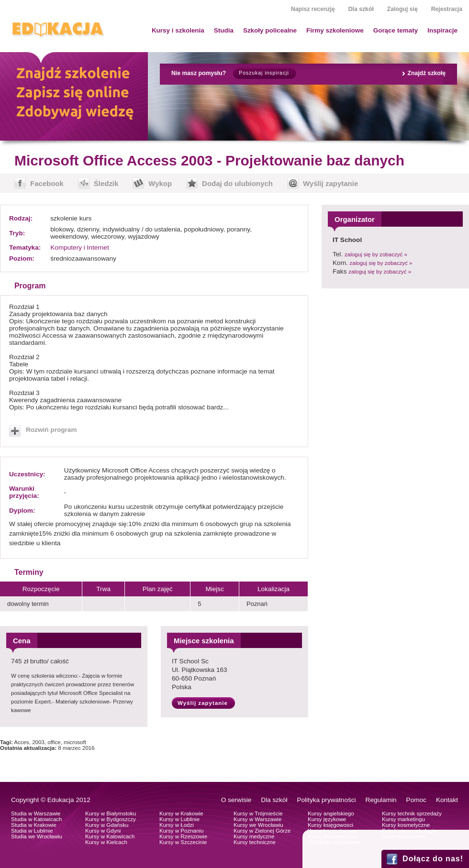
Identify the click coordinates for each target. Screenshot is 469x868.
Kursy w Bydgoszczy (111, 819)
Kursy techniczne (255, 842)
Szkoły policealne (270, 30)
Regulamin (381, 800)
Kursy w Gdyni (103, 831)
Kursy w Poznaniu (181, 831)
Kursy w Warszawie (257, 819)
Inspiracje (442, 30)
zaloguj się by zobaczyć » (376, 254)
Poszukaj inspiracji (264, 73)
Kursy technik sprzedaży (412, 813)
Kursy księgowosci (330, 825)
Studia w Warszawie (36, 813)
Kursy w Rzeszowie (183, 836)
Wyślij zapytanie (330, 183)
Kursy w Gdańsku (107, 825)
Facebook (47, 183)
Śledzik (106, 183)
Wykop (160, 183)
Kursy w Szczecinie (183, 842)
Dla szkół (361, 9)
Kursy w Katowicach (110, 836)
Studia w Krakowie (34, 825)
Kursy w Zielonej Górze (262, 831)
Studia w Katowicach (37, 819)
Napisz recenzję (313, 9)
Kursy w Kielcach (106, 842)
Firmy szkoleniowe (335, 30)
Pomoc (416, 800)
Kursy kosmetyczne (406, 825)
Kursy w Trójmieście (258, 813)
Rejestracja (447, 9)
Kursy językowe (327, 819)
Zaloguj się (402, 9)
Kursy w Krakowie (181, 813)
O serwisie (236, 800)
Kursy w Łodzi (177, 825)
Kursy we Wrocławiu (258, 825)
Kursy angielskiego (331, 813)
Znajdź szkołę (426, 73)
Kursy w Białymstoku (111, 813)
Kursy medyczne (254, 836)
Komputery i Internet (79, 247)
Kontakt (447, 800)
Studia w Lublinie (32, 831)
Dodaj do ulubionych (237, 183)
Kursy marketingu (403, 819)
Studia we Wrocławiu (37, 836)
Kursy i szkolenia (178, 30)
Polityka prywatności (326, 800)
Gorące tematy (396, 30)
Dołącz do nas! (433, 859)
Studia (224, 30)
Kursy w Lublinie (179, 819)
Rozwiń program (51, 430)
